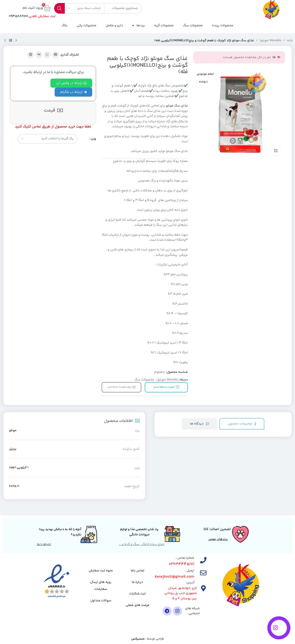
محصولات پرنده (223, 26)
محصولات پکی (87, 26)
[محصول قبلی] (16, 41)
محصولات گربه (164, 26)
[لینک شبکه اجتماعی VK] (39, 55)
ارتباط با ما (44, 544)
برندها (139, 26)
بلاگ (65, 26)
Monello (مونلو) (270, 41)
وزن (93, 139)
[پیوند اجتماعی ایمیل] (56, 55)
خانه (290, 41)
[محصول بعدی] (5, 41)
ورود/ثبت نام (33, 8)
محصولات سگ (193, 26)
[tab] (242, 424)
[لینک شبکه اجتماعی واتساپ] (47, 55)
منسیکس (138, 639)
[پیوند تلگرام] (31, 55)
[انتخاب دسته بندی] (85, 8)
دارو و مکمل (114, 26)
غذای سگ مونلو (177, 106)
